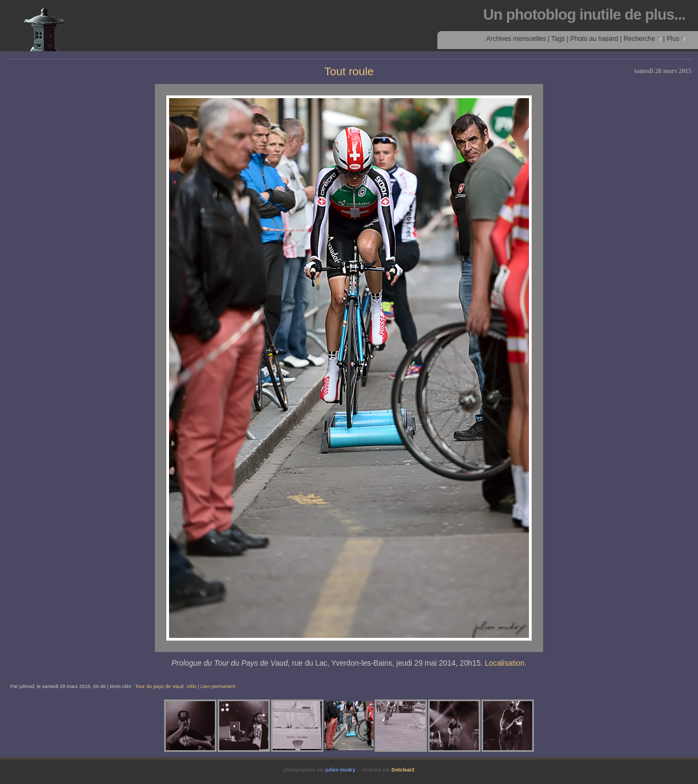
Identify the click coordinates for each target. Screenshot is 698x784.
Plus (676, 39)
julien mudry (341, 770)
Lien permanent (218, 686)
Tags (558, 39)
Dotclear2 (403, 770)
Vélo (191, 686)
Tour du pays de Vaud (160, 686)
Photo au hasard (594, 39)
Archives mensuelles (516, 39)
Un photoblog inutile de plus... (584, 14)
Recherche (642, 39)
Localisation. (506, 663)
